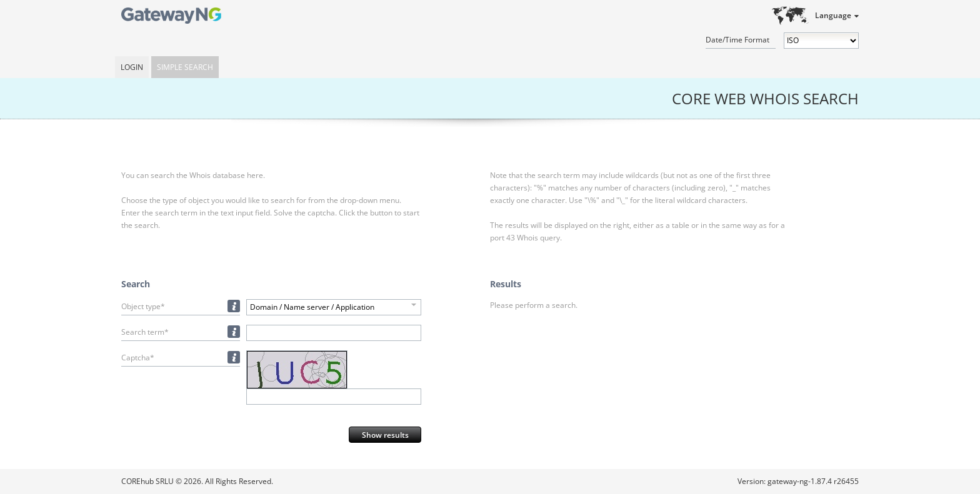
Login (132, 67)
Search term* (145, 332)
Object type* (143, 306)
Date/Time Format (737, 40)
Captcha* (138, 358)
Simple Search (185, 67)
